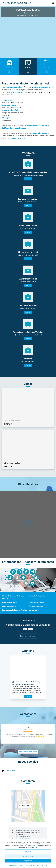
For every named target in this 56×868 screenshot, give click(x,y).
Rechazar (28, 851)
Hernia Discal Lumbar (10, 602)
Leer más (28, 179)
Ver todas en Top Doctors (28, 752)
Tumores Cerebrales (36, 606)
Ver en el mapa (24, 806)
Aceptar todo (28, 861)
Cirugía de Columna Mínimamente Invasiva (14, 597)
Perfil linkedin (11, 771)
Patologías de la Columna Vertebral (15, 610)
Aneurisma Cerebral (9, 606)
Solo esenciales (28, 856)
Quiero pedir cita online (28, 636)
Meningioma (33, 610)
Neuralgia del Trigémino (37, 596)
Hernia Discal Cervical (37, 602)
